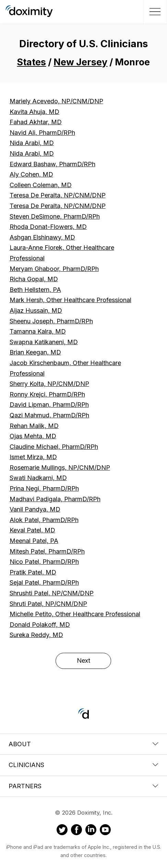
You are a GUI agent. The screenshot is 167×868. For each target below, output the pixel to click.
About (83, 744)
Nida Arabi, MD (32, 143)
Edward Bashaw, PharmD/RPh (52, 164)
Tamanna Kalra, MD (38, 331)
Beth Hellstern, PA (35, 290)
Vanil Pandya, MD (35, 509)
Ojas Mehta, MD (33, 436)
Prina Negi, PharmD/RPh (44, 488)
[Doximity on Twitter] (62, 831)
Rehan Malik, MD (34, 426)
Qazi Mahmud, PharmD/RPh (49, 415)
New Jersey (80, 62)
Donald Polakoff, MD (40, 625)
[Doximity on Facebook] (76, 831)
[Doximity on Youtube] (105, 831)
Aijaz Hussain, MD (36, 310)
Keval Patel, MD (32, 530)
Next (83, 660)
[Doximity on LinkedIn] (91, 831)
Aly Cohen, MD (31, 174)
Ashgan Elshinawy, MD (42, 237)
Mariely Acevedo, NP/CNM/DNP (56, 101)
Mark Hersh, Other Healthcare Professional (70, 300)
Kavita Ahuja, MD (34, 112)
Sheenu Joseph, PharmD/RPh (51, 321)
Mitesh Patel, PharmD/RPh (47, 551)
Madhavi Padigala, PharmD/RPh (55, 499)
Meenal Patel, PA (34, 541)
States (31, 62)
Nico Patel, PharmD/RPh (44, 562)
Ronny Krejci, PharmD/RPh (47, 394)
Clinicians (83, 765)
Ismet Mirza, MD (33, 457)
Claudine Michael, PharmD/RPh (54, 447)
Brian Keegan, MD (35, 352)
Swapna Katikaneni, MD (44, 342)
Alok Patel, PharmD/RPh (44, 520)
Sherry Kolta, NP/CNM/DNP (49, 384)
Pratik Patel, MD (33, 572)
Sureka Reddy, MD (36, 635)
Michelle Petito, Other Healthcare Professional (75, 614)
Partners (83, 786)
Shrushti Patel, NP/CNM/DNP (52, 593)
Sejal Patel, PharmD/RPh (44, 582)
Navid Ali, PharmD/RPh (42, 133)
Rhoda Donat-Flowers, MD (48, 227)
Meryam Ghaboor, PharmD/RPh (54, 269)
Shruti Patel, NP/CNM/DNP (48, 604)
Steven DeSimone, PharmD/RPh (55, 216)
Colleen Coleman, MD (41, 185)
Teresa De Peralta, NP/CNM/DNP (58, 195)
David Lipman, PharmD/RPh (49, 405)
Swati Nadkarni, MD (38, 478)
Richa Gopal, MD (34, 279)
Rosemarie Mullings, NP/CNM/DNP (60, 468)
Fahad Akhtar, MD (36, 122)
